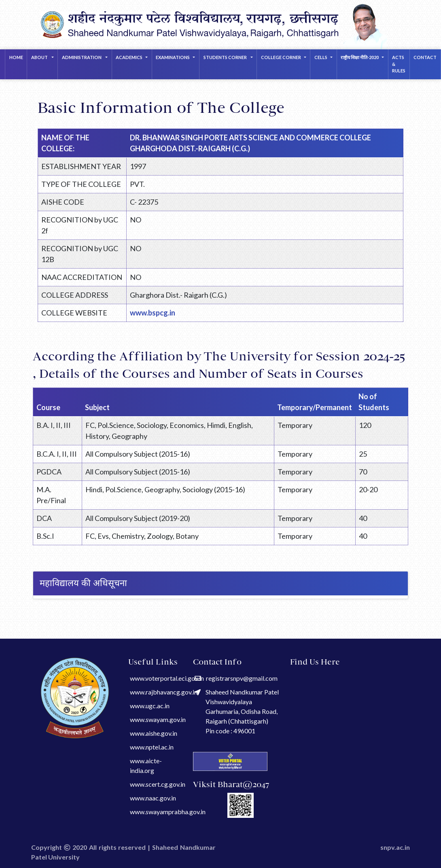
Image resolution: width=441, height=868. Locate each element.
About (40, 57)
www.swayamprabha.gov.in (168, 812)
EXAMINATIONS (173, 57)
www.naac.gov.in (153, 798)
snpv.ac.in (395, 847)
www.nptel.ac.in (152, 747)
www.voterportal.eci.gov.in (167, 678)
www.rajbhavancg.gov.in (164, 692)
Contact (425, 57)
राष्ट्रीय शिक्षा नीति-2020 (360, 57)
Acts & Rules (399, 64)
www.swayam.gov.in (158, 719)
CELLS (321, 57)
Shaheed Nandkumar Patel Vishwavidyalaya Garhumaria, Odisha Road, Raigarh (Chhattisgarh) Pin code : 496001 (237, 711)
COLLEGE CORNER (281, 57)
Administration (82, 57)
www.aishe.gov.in (154, 733)
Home (16, 57)
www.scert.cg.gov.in (158, 784)
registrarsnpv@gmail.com (236, 678)
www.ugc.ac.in (150, 706)
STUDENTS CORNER (226, 57)
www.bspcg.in (153, 313)
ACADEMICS (129, 57)
